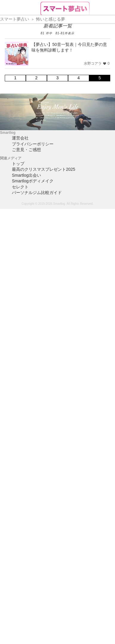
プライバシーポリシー (33, 144)
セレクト (20, 187)
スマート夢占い (15, 19)
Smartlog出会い (26, 175)
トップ (18, 164)
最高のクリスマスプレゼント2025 (44, 169)
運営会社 (20, 138)
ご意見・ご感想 (26, 150)
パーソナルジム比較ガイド (37, 193)
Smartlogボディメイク (33, 181)
